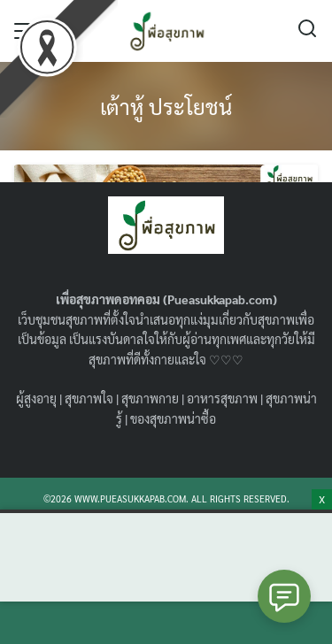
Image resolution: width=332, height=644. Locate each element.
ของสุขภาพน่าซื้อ (173, 418)
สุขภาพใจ (89, 398)
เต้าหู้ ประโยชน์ (166, 106)
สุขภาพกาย (150, 398)
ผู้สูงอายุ (36, 398)
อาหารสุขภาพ (222, 398)
